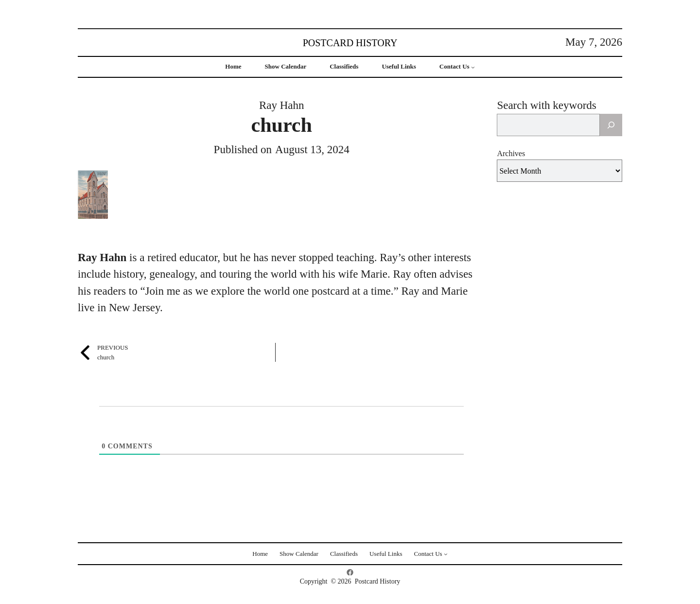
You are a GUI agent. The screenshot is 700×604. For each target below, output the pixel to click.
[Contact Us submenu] (473, 67)
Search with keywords (546, 105)
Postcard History (350, 43)
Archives (511, 153)
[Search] (611, 125)
